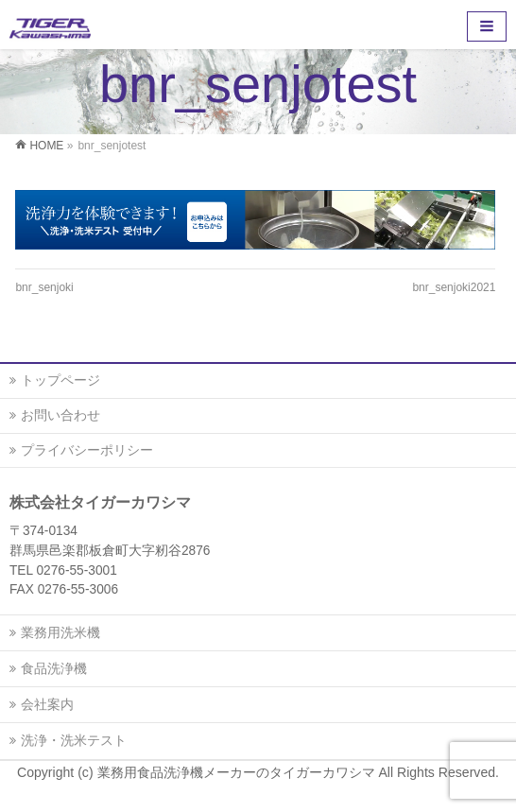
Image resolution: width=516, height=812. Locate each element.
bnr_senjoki (44, 287)
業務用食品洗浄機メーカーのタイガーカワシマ (238, 772)
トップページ (60, 380)
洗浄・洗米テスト (74, 740)
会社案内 (47, 704)
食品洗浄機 (54, 668)
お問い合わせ (60, 415)
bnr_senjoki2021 (454, 287)
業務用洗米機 (60, 632)
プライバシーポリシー (87, 450)
